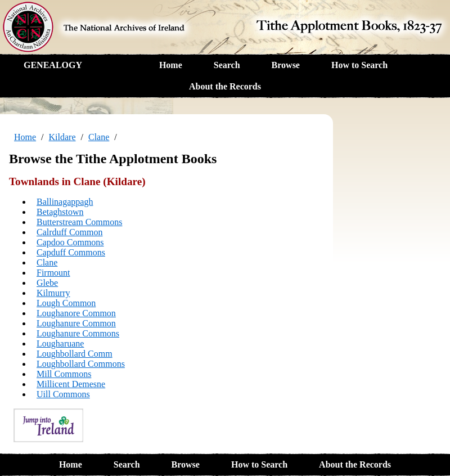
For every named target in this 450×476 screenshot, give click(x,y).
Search (227, 65)
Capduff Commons (71, 252)
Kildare (62, 137)
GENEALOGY (53, 65)
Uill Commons (63, 394)
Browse (286, 65)
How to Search (359, 65)
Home (171, 65)
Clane (99, 137)
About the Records (225, 86)
